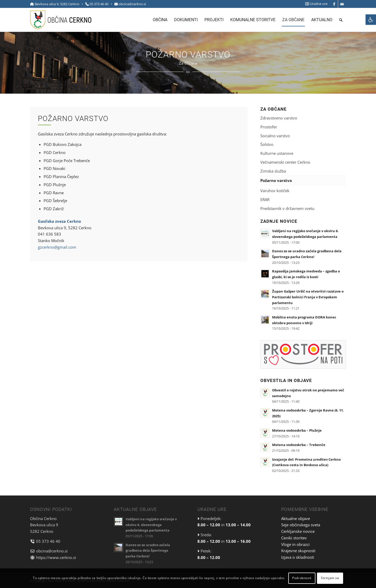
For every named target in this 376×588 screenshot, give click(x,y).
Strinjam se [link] (330, 578)
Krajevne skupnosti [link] (298, 551)
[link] (371, 20)
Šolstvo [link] (267, 144)
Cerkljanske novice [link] (298, 531)
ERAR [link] (265, 199)
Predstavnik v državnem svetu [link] (287, 208)
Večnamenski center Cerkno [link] (285, 162)
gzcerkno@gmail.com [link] (57, 247)
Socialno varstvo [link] (275, 136)
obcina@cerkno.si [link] (132, 4)
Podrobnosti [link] (302, 578)
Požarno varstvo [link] (276, 180)
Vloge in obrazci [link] (295, 544)
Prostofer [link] (269, 127)
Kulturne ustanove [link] (277, 153)
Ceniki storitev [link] (294, 538)
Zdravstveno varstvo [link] (279, 118)
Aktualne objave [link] (296, 518)
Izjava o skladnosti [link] (298, 557)
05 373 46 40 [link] (99, 4)
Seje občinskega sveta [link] (301, 525)
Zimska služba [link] (273, 171)
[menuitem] (315, 4)
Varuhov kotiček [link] (275, 191)
